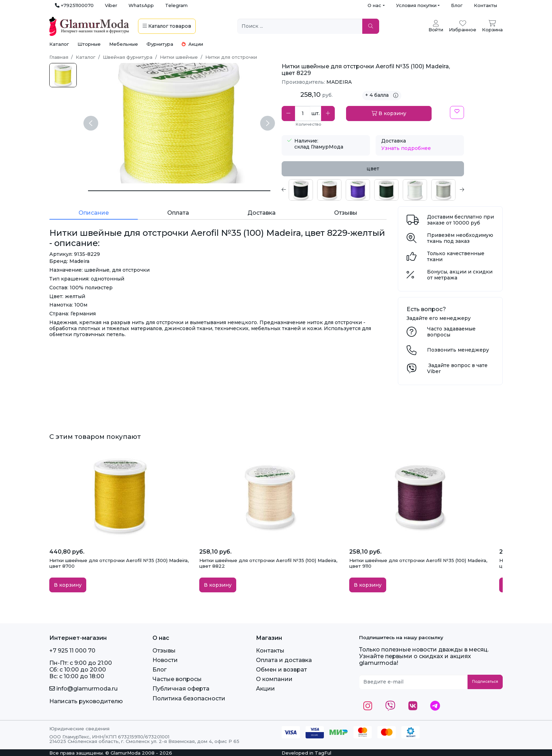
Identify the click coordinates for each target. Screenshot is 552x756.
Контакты (485, 5)
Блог (457, 5)
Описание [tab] (94, 213)
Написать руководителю (86, 701)
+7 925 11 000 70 (72, 651)
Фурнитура (160, 44)
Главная (59, 57)
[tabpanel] (373, 190)
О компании (274, 679)
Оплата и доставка (284, 660)
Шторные (89, 44)
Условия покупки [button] (416, 5)
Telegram (176, 5)
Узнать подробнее (406, 148)
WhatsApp (141, 5)
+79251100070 (74, 5)
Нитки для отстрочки (231, 57)
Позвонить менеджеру (458, 350)
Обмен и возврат (281, 670)
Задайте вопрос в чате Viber (457, 368)
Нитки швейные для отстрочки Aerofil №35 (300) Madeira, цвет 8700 (119, 563)
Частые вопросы (177, 679)
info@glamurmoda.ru (83, 689)
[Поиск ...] (300, 26)
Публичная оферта (181, 689)
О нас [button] (374, 5)
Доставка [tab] (262, 213)
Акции (192, 44)
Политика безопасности (189, 698)
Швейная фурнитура (128, 57)
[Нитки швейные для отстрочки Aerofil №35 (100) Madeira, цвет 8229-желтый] (179, 191)
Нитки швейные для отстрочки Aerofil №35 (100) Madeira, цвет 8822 (268, 563)
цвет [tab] (373, 169)
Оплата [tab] (178, 213)
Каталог (59, 44)
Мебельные (124, 44)
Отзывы (164, 651)
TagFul (323, 753)
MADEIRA (339, 82)
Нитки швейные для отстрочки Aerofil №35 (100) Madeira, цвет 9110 (418, 563)
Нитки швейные (179, 57)
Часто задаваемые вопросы (451, 332)
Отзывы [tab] (346, 213)
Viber (111, 5)
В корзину (389, 113)
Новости (165, 660)
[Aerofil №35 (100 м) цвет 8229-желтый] (63, 75)
